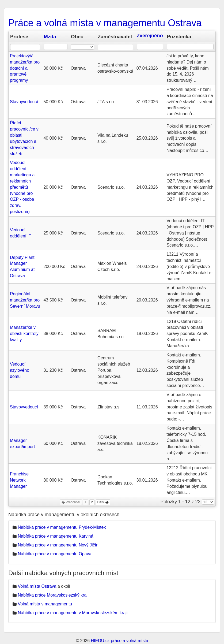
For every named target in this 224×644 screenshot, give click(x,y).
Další (103, 502)
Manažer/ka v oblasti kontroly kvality (24, 334)
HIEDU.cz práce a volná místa (119, 641)
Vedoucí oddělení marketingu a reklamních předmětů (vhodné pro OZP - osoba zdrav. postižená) (22, 187)
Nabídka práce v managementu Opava (54, 554)
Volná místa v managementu (45, 604)
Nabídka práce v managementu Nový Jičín (58, 545)
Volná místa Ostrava (37, 586)
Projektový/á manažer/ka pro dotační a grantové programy (25, 68)
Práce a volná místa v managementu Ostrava (105, 23)
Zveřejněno (150, 36)
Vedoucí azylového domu (20, 370)
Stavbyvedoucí (24, 102)
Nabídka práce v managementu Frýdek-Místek (62, 527)
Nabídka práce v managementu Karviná (55, 536)
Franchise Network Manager (19, 480)
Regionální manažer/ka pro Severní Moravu (25, 300)
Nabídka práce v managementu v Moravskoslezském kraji (73, 613)
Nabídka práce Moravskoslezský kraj (53, 595)
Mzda (50, 37)
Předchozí (71, 502)
